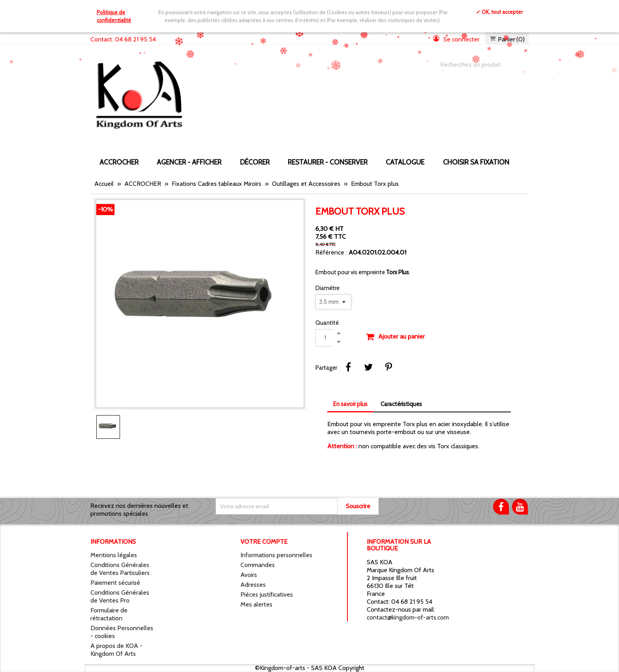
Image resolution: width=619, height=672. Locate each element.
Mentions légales (114, 555)
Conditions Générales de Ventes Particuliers (120, 569)
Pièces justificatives (267, 594)
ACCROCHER (119, 162)
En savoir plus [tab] (350, 404)
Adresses (253, 585)
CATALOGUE (405, 162)
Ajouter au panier (395, 337)
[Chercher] (476, 65)
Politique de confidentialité (114, 16)
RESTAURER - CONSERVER (328, 162)
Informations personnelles (276, 555)
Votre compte (264, 542)
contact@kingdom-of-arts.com (408, 617)
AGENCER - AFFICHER (189, 162)
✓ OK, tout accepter (499, 12)
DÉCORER (255, 162)
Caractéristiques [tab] (401, 404)
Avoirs (249, 575)
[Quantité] (325, 338)
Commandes (258, 565)
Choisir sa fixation (476, 162)
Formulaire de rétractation (109, 614)
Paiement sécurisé (115, 583)
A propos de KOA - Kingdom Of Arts (116, 650)
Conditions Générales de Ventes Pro (120, 596)
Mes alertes (256, 604)
